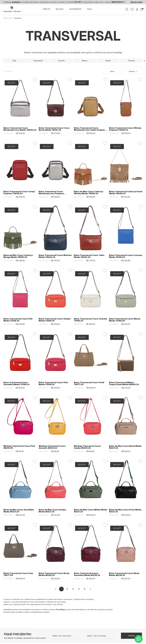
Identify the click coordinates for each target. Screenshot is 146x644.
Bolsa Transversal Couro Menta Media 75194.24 (125, 320)
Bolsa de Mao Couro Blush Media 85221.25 (125, 447)
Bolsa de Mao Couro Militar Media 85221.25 (91, 511)
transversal (38, 61)
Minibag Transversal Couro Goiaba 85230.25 (87, 447)
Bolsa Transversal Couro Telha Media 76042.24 (89, 256)
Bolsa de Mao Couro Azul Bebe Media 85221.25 (19, 511)
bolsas (85, 61)
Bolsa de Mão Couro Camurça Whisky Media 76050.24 (89, 193)
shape (108, 61)
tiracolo (61, 61)
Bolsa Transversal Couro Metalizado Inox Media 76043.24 (20, 129)
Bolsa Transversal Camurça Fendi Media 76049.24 (126, 193)
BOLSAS (60, 9)
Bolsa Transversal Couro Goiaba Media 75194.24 (55, 320)
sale (15, 61)
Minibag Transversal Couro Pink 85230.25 (19, 447)
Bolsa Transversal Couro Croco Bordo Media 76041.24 (54, 129)
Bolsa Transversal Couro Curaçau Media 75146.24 (126, 256)
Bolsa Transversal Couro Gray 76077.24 (18, 574)
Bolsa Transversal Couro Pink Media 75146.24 (18, 320)
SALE (90, 9)
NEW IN (47, 9)
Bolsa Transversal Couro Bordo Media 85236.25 (54, 574)
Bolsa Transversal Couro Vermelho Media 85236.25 (87, 574)
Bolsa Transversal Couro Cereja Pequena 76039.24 (19, 193)
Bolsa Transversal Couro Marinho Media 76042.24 (55, 256)
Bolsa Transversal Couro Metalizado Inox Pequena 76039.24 (51, 193)
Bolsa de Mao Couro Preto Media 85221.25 (125, 511)
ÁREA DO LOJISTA (136, 2)
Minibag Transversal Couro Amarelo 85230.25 (52, 447)
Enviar (132, 636)
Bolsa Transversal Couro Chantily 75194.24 (90, 320)
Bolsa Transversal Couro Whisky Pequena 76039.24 (125, 129)
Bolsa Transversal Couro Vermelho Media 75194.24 (16, 383)
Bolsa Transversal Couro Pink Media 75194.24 (53, 383)
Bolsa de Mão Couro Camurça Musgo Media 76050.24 (18, 256)
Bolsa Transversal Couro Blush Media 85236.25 (124, 574)
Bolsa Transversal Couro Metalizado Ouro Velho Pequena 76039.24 (90, 129)
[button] (144, 61)
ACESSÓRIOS (75, 9)
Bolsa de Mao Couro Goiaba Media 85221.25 (52, 511)
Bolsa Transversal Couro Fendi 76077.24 (89, 383)
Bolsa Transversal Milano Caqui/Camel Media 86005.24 (124, 383)
